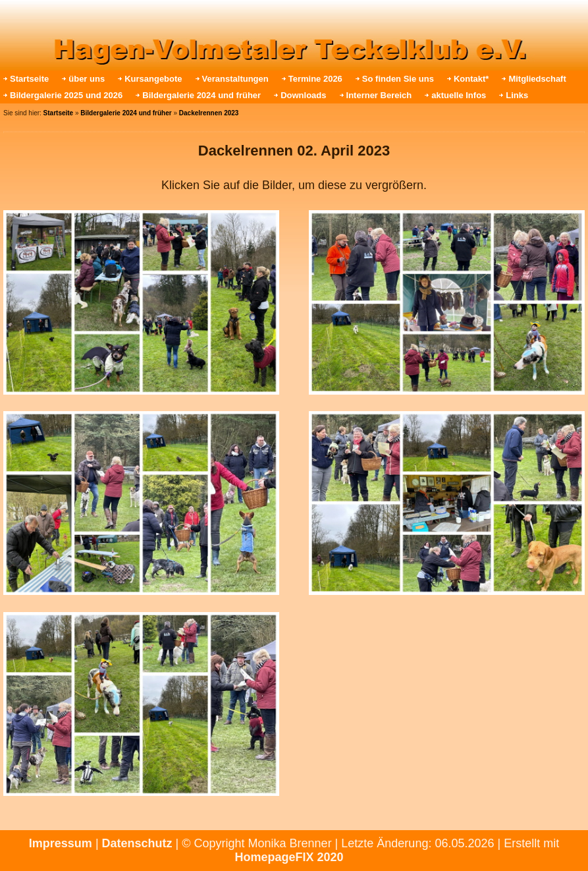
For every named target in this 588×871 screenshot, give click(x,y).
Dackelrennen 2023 (209, 113)
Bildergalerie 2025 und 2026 (66, 95)
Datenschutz (137, 843)
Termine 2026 (315, 79)
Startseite (29, 79)
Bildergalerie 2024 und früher (201, 95)
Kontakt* (471, 79)
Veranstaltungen (235, 79)
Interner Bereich (379, 95)
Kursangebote (153, 79)
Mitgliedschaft (537, 79)
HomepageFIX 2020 (289, 857)
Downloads (303, 95)
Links (517, 95)
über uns (87, 79)
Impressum (61, 843)
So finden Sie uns (398, 79)
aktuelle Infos (459, 95)
